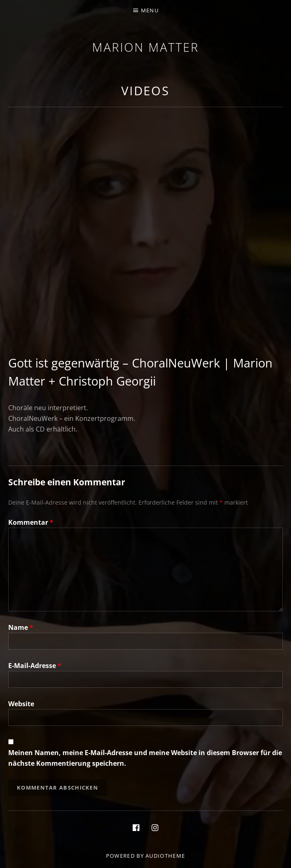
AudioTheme (165, 856)
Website (21, 704)
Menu (150, 10)
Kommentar (31, 522)
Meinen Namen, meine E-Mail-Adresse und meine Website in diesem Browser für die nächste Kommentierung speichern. (145, 758)
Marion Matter (145, 47)
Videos (145, 91)
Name (21, 627)
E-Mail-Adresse (35, 666)
